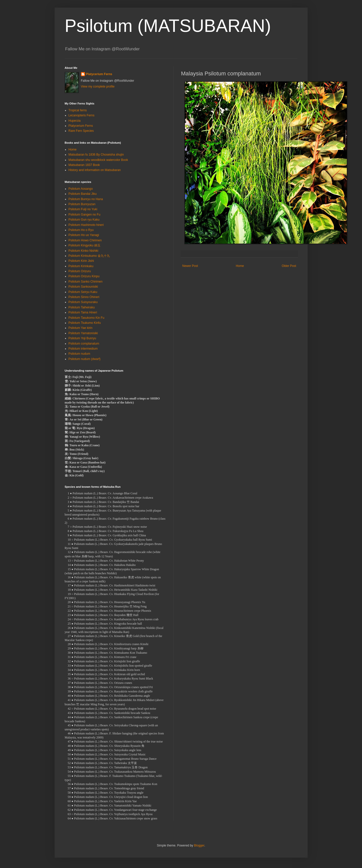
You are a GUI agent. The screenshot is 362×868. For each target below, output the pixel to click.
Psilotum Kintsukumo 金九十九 (89, 256)
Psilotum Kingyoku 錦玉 (84, 245)
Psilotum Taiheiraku (82, 307)
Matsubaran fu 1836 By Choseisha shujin (96, 155)
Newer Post (190, 266)
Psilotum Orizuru (80, 271)
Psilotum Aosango (81, 189)
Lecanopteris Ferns (82, 115)
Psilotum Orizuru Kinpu (84, 276)
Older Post (289, 266)
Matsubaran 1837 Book (84, 165)
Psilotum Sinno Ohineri (84, 297)
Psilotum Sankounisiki (83, 287)
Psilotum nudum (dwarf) (85, 359)
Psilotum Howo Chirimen (85, 240)
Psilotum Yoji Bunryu (82, 338)
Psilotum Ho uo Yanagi (84, 235)
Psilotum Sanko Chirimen (86, 282)
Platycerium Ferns (99, 74)
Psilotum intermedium (83, 349)
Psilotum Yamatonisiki (83, 333)
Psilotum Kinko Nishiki (83, 251)
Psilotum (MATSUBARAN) (168, 26)
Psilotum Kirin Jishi (81, 261)
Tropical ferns (78, 110)
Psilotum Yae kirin (81, 328)
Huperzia (75, 121)
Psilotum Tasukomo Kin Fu (87, 318)
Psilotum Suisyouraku (83, 302)
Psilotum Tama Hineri (83, 312)
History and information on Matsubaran (95, 170)
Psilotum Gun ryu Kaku (84, 220)
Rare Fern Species (81, 131)
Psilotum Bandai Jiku (83, 194)
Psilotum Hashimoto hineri (86, 225)
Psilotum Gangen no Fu (84, 215)
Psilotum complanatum (84, 344)
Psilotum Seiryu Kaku (83, 292)
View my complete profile (98, 87)
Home (240, 266)
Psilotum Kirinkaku (81, 266)
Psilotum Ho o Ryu (81, 230)
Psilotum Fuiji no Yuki (83, 209)
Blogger (199, 845)
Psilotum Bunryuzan (82, 204)
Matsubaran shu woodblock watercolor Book (98, 160)
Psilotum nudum (79, 354)
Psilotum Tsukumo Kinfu (85, 323)
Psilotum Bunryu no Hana (86, 199)
